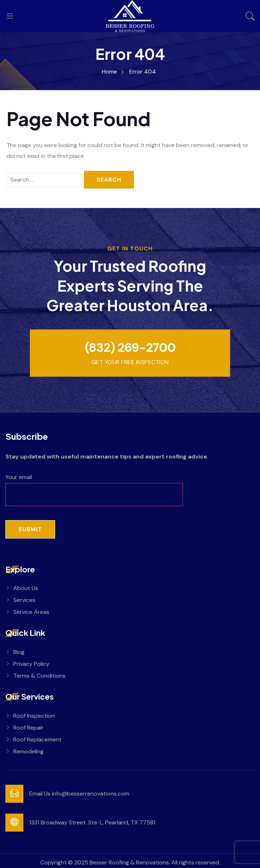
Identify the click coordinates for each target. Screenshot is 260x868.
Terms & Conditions (39, 676)
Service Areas (31, 612)
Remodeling (28, 751)
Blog (19, 652)
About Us (26, 588)
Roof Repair (28, 728)
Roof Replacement (37, 739)
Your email (94, 486)
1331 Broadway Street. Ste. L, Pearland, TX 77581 (92, 822)
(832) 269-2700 (130, 348)
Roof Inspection (34, 716)
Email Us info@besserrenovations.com (79, 794)
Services (24, 600)
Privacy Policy (31, 664)
